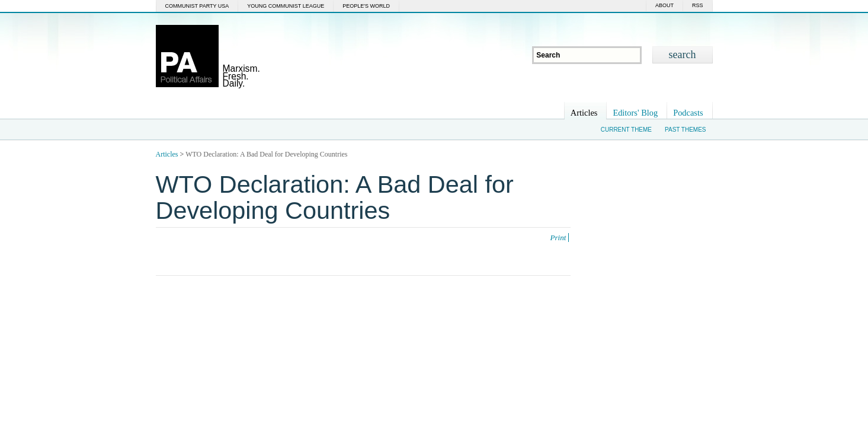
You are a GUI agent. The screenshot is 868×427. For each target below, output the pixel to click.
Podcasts (688, 113)
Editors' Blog (635, 113)
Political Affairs (187, 56)
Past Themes (685, 130)
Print (558, 238)
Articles (584, 113)
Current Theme (626, 130)
